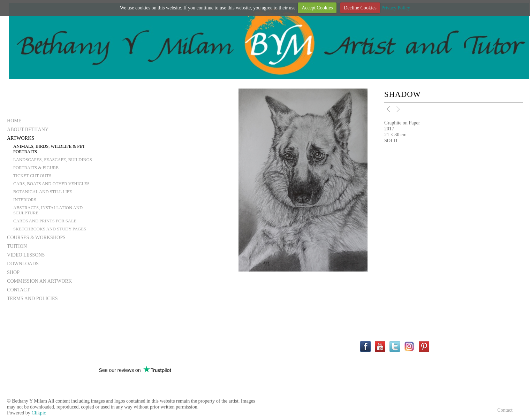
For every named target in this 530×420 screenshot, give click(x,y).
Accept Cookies (317, 8)
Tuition (17, 246)
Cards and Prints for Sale (45, 221)
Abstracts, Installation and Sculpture (48, 210)
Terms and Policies (32, 298)
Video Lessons (26, 255)
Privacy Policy (396, 8)
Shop (13, 272)
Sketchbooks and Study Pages (50, 229)
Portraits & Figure (36, 168)
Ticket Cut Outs (32, 176)
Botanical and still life (43, 192)
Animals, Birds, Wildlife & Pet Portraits (49, 149)
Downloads (23, 264)
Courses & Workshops (36, 237)
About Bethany (28, 129)
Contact (18, 290)
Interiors (25, 200)
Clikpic (39, 413)
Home (14, 121)
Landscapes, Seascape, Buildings (53, 160)
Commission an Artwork (39, 281)
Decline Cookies (360, 8)
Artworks (21, 138)
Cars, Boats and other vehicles (51, 184)
